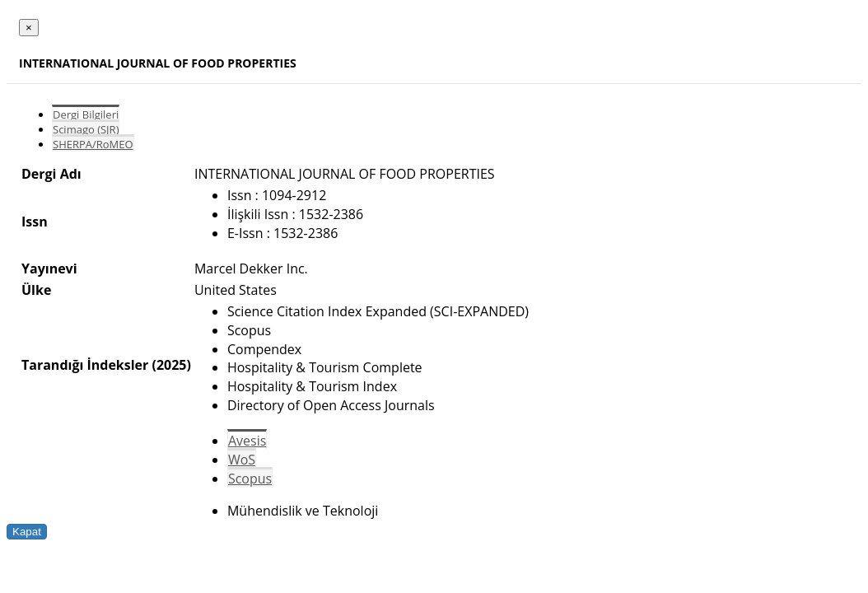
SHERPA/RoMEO (93, 144)
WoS (242, 460)
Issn (35, 222)
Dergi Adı (51, 174)
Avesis (247, 441)
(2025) (171, 365)
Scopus (250, 479)
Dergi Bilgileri (86, 114)
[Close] (29, 28)
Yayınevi (49, 268)
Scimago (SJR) (86, 129)
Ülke (36, 290)
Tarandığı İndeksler (85, 365)
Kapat (27, 532)
